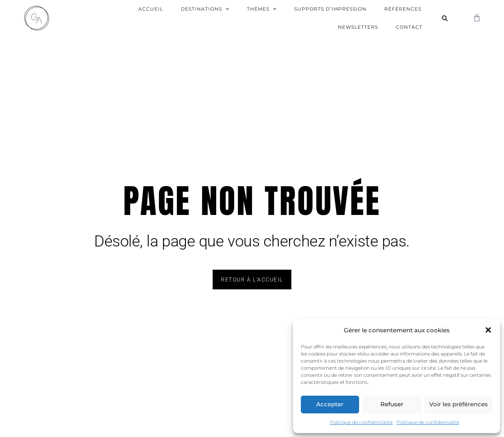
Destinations (205, 9)
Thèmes (262, 9)
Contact (409, 27)
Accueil (151, 9)
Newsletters (358, 27)
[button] (488, 330)
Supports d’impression (330, 9)
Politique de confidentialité (361, 422)
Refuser (392, 404)
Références (403, 9)
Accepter (330, 404)
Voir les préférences (459, 404)
